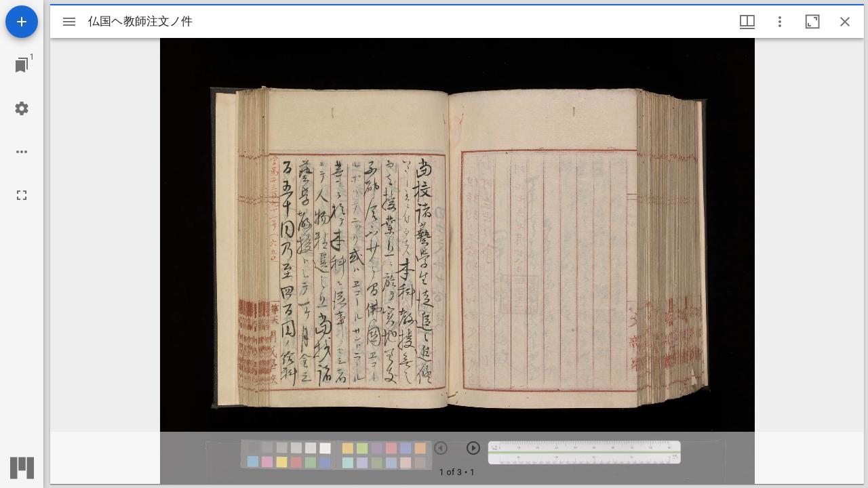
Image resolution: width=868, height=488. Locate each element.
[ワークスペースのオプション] (22, 152)
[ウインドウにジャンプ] (22, 65)
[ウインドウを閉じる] (845, 22)
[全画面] (22, 195)
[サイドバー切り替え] (69, 22)
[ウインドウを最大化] (812, 22)
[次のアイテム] (473, 448)
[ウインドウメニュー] (747, 22)
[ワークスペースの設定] (22, 108)
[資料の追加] (22, 22)
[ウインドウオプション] (780, 22)
